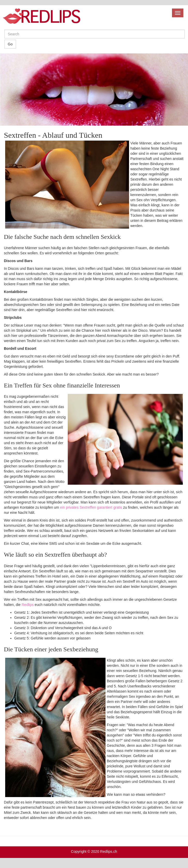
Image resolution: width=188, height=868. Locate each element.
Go (10, 44)
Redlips (28, 605)
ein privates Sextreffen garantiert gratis (91, 507)
